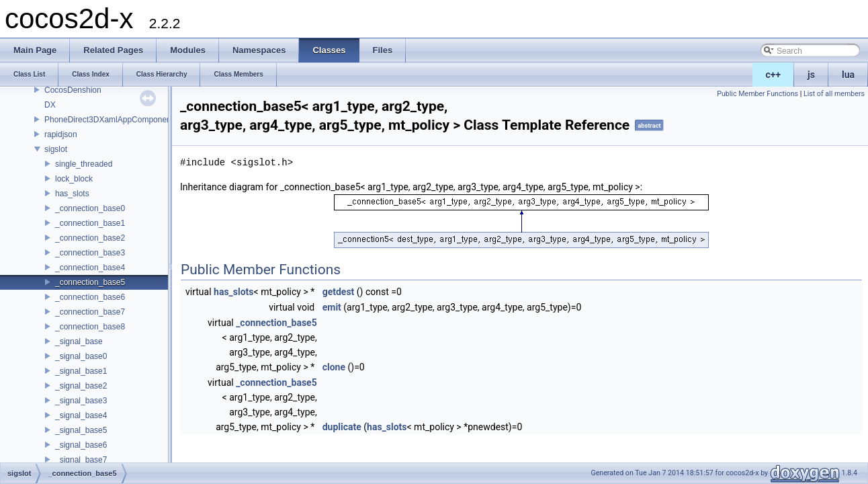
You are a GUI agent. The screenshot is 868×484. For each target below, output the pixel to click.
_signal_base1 (81, 371)
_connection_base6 (90, 297)
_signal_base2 (81, 386)
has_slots (72, 194)
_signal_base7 (81, 460)
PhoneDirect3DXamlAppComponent (109, 120)
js (811, 75)
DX (50, 105)
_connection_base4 (90, 268)
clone (334, 367)
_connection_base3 (90, 253)
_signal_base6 (81, 445)
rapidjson (61, 134)
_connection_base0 (90, 208)
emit (332, 307)
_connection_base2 (90, 238)
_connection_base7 (90, 312)
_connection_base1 (90, 223)
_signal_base (79, 341)
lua (848, 75)
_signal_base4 (81, 415)
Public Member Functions (757, 94)
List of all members (834, 94)
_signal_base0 (81, 356)
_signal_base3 (81, 401)
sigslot (56, 149)
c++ (774, 75)
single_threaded (84, 164)
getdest (339, 292)
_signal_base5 (81, 430)
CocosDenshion (73, 90)
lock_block (74, 179)
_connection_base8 (90, 327)
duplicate (342, 427)
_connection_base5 (90, 282)
